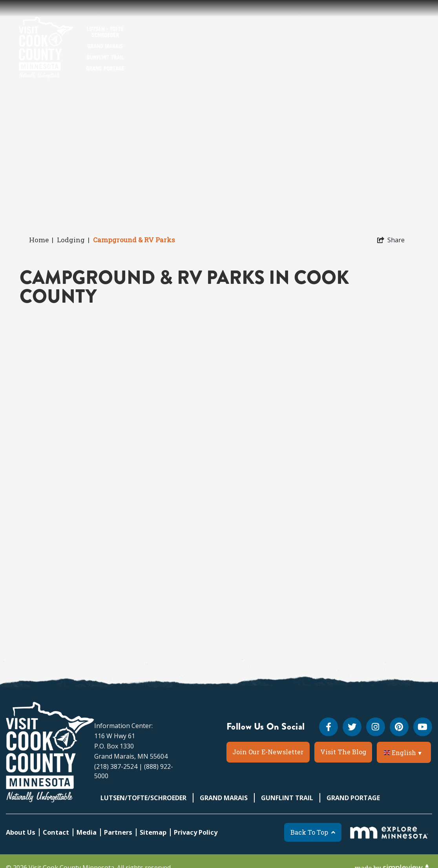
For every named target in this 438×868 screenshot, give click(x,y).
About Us (21, 832)
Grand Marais (224, 798)
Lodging (73, 240)
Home (41, 240)
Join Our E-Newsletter (268, 752)
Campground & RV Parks (135, 240)
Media (87, 832)
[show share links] (391, 240)
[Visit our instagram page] (376, 727)
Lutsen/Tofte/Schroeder (143, 798)
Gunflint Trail (287, 798)
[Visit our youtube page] (423, 727)
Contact (56, 832)
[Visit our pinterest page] (399, 727)
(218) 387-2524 (116, 766)
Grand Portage (353, 798)
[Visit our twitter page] (352, 727)
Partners (118, 832)
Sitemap (153, 832)
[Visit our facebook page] (328, 727)
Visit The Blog (343, 752)
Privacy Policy (196, 832)
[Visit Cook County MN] (50, 752)
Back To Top (313, 832)
